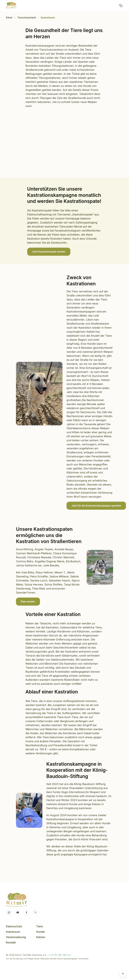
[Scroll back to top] (123, 974)
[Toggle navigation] (121, 6)
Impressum (13, 932)
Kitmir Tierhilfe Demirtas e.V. (11, 6)
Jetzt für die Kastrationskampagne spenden (96, 506)
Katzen (41, 937)
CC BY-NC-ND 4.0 (61, 955)
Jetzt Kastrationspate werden (49, 252)
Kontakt (11, 942)
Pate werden (28, 601)
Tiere (40, 926)
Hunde (40, 932)
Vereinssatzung (16, 937)
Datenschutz (14, 926)
